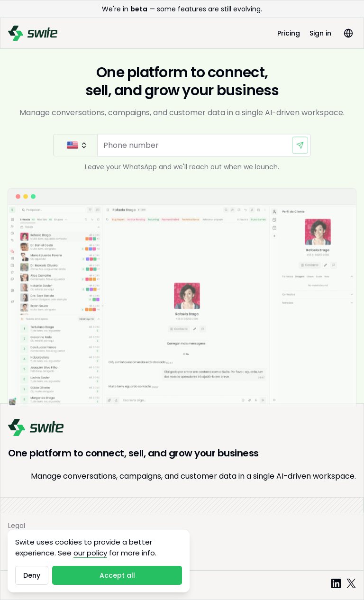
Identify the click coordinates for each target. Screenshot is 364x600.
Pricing (289, 33)
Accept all (117, 575)
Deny (32, 575)
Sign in (320, 33)
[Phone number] (204, 146)
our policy (90, 553)
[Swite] (33, 33)
